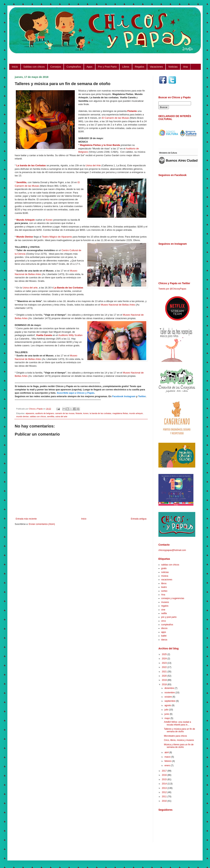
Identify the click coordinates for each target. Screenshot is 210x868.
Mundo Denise (25, 237)
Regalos (140, 67)
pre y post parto (169, 617)
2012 (165, 792)
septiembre (170, 701)
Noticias (173, 67)
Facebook (118, 396)
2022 (165, 667)
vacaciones (167, 580)
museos (165, 602)
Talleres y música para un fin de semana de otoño (180, 730)
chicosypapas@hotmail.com (172, 550)
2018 (165, 684)
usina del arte (61, 416)
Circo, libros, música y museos (179, 740)
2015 (165, 779)
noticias (165, 572)
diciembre (170, 688)
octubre (168, 697)
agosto (168, 705)
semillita (51, 416)
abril (167, 752)
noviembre (170, 693)
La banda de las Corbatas (31, 165)
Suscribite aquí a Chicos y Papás (76, 393)
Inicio (15, 67)
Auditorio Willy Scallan (70, 335)
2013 (165, 788)
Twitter (142, 396)
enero (168, 765)
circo (163, 621)
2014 (165, 784)
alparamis (30, 413)
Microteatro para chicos (175, 736)
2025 (165, 654)
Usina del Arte (93, 165)
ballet (164, 636)
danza (164, 640)
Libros (126, 67)
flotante (79, 413)
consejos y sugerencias (173, 598)
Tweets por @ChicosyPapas (172, 289)
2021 (165, 672)
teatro (164, 587)
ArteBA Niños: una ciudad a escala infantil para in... (177, 723)
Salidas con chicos (34, 67)
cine (163, 610)
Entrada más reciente (26, 519)
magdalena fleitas (120, 413)
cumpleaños (167, 625)
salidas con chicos (38, 416)
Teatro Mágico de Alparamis (57, 237)
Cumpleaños (74, 67)
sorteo (164, 591)
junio (167, 714)
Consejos (56, 67)
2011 (165, 797)
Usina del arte (30, 288)
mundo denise (22, 416)
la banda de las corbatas (101, 413)
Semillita (21, 182)
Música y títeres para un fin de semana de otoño (179, 746)
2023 (165, 663)
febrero (168, 761)
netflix (164, 613)
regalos (165, 606)
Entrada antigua (139, 519)
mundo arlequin (136, 413)
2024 (165, 659)
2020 (165, 676)
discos (164, 628)
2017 (165, 771)
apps (164, 632)
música (165, 576)
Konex (49, 220)
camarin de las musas (65, 413)
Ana (185, 67)
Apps (90, 67)
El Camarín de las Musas (115, 118)
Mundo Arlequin (26, 220)
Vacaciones (156, 67)
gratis (164, 568)
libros (164, 583)
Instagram (130, 396)
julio (167, 710)
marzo (168, 757)
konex (86, 413)
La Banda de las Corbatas (68, 288)
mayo (168, 718)
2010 (165, 801)
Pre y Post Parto (107, 67)
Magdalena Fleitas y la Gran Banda (100, 145)
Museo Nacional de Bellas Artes (118, 305)
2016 (165, 775)
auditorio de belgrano (45, 413)
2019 (165, 680)
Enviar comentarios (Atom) (42, 524)
